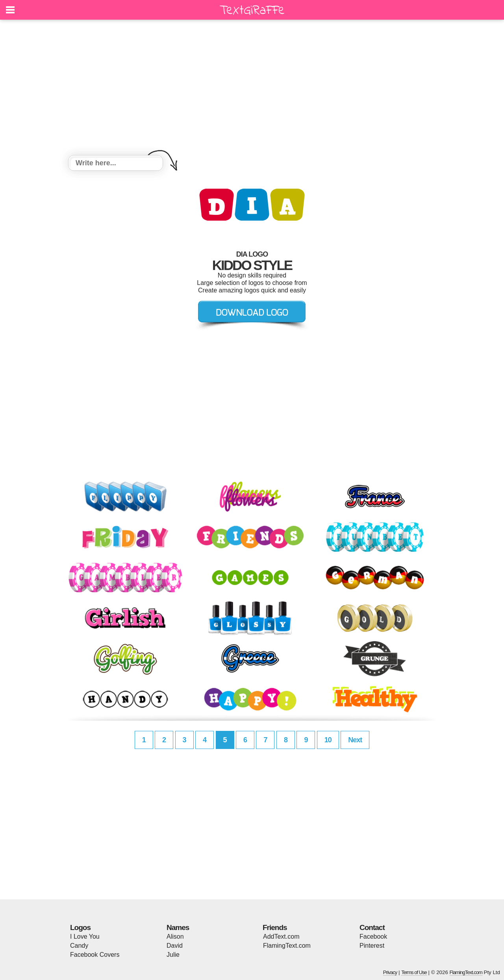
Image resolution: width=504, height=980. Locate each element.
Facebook (373, 937)
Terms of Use (414, 972)
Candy (79, 946)
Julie (173, 955)
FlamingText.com (287, 946)
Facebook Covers (95, 955)
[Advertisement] (252, 89)
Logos (80, 927)
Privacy (390, 972)
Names (178, 927)
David (175, 946)
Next (355, 740)
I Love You (85, 937)
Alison (175, 937)
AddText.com (281, 937)
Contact (372, 927)
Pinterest (372, 946)
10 (328, 740)
